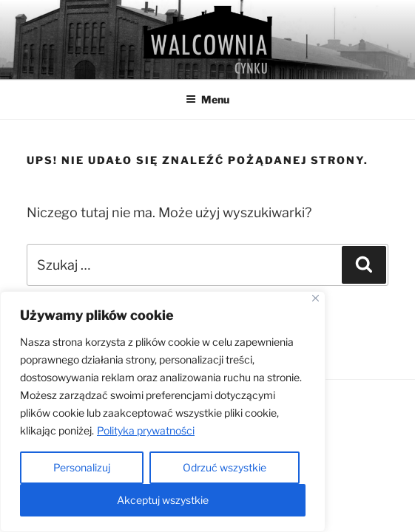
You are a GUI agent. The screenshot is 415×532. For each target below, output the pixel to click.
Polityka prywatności (146, 430)
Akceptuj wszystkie (163, 500)
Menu (207, 99)
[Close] (316, 298)
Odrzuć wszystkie (225, 467)
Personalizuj (82, 467)
